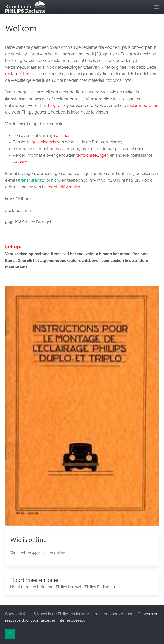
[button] (156, 7)
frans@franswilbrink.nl (39, 180)
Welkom (21, 29)
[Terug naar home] (25, 7)
